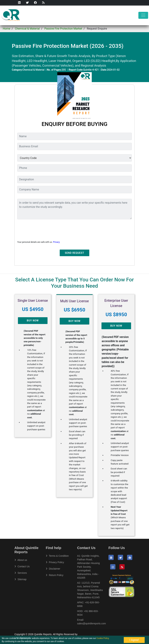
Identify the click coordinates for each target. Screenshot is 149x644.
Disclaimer (53, 569)
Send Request (75, 253)
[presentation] (44, 229)
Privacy (56, 242)
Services (21, 573)
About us (21, 560)
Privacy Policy (55, 562)
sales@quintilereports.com (91, 623)
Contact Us (22, 566)
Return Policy (55, 575)
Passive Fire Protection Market (63, 29)
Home (7, 29)
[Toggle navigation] (143, 15)
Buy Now (33, 321)
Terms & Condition (57, 556)
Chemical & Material (27, 29)
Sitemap (20, 579)
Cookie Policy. (103, 638)
